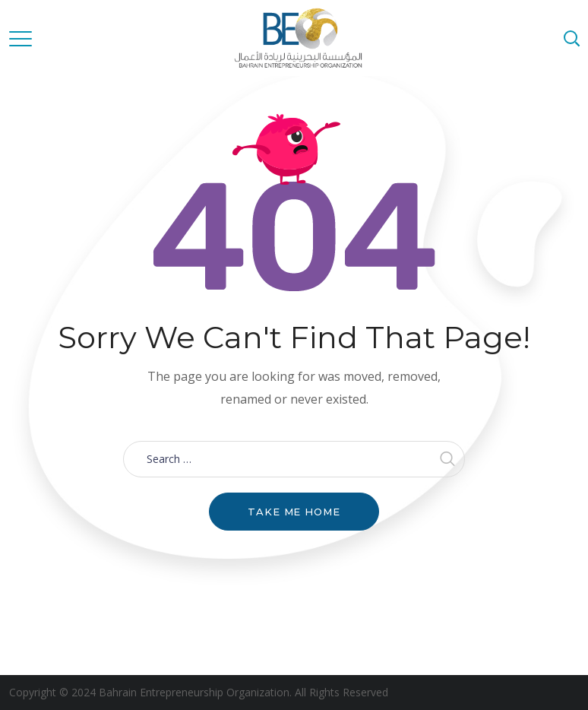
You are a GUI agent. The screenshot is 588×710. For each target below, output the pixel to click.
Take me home (294, 512)
